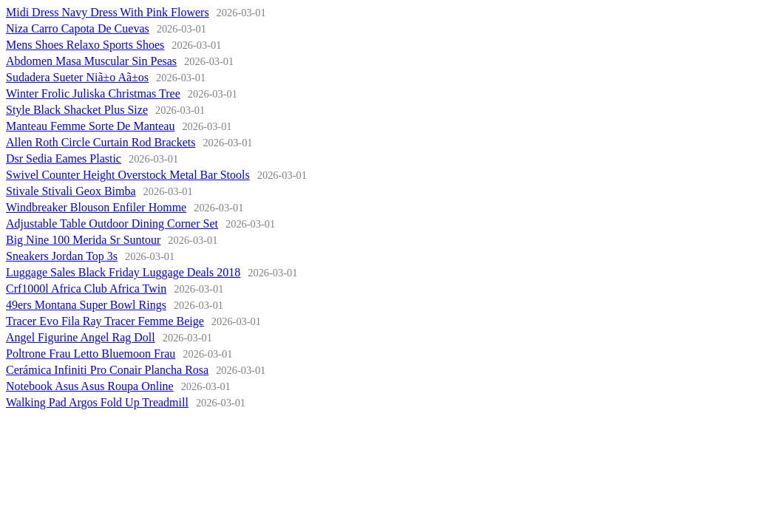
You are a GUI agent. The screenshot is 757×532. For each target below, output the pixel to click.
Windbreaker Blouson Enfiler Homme (96, 207)
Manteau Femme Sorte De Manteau (90, 126)
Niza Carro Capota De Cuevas (78, 28)
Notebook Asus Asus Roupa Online (90, 386)
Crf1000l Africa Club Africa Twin (86, 289)
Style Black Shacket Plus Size (77, 110)
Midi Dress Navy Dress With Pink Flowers (108, 12)
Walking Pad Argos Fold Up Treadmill (97, 402)
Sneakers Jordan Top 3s (62, 256)
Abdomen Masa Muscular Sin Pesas (91, 61)
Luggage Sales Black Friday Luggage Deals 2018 (123, 272)
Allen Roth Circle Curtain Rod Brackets (101, 142)
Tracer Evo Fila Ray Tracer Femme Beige (105, 321)
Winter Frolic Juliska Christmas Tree (93, 93)
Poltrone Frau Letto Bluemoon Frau (91, 354)
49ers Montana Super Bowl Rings (86, 305)
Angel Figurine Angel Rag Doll (81, 337)
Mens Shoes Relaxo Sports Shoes (85, 45)
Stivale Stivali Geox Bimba (71, 191)
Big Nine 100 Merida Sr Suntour (83, 240)
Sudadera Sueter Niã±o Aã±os (77, 77)
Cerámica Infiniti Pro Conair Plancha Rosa (107, 370)
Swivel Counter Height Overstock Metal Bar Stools (128, 175)
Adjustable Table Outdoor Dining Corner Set (112, 224)
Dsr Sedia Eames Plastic (64, 158)
